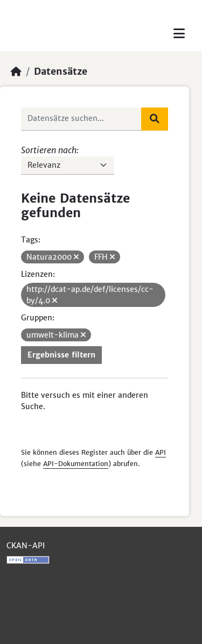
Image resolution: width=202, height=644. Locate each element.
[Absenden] (155, 119)
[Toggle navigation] (179, 34)
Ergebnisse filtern (61, 355)
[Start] (16, 71)
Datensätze (61, 71)
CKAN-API (26, 546)
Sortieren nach (49, 150)
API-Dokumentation (76, 464)
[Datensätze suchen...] (81, 119)
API (161, 452)
